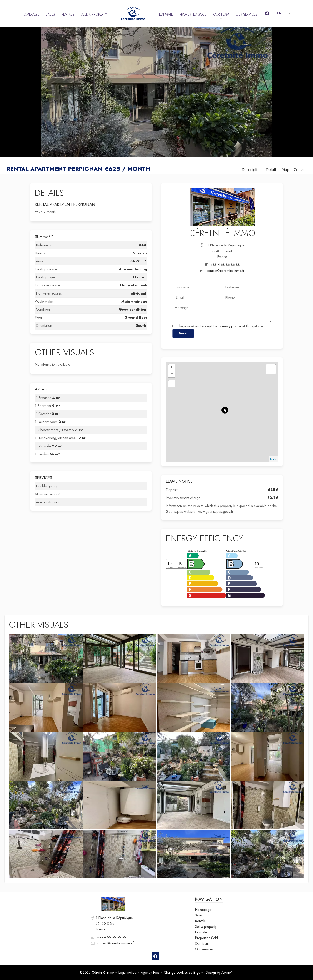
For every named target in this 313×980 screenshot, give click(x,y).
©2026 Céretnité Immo (97, 972)
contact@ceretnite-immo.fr (225, 271)
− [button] (172, 374)
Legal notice (127, 972)
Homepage (133, 13)
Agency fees (150, 972)
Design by (219, 972)
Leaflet (274, 459)
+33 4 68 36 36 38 (225, 265)
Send (183, 333)
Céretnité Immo (222, 233)
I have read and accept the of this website (220, 326)
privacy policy (230, 326)
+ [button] (172, 368)
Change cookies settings (182, 972)
